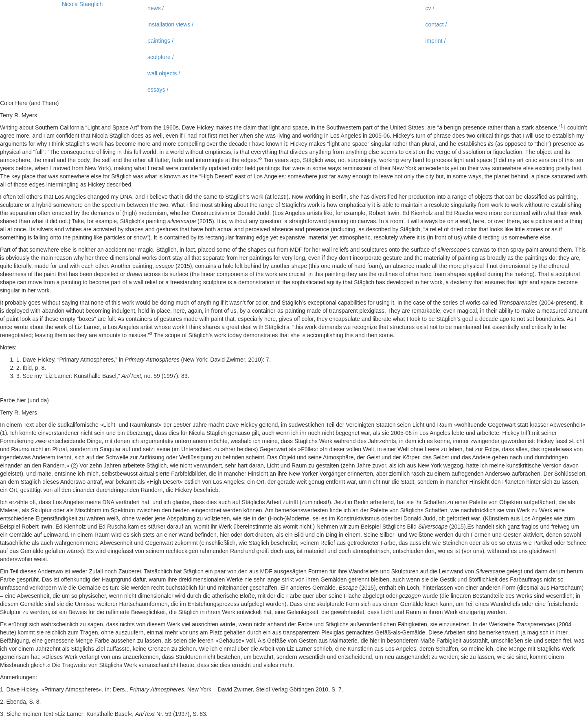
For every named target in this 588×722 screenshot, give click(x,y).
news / (156, 8)
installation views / (170, 24)
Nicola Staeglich (82, 4)
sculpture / (161, 57)
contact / (436, 24)
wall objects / (164, 73)
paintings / (160, 41)
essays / (158, 90)
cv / (430, 8)
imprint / (436, 41)
